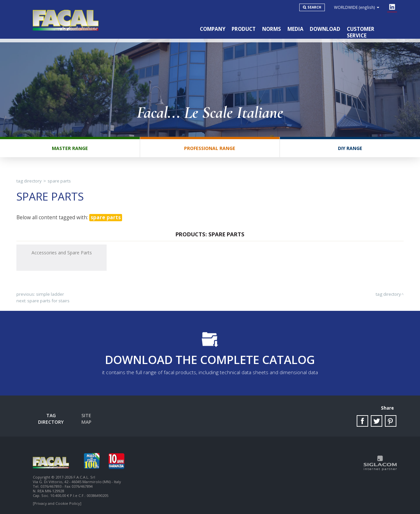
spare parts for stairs (48, 301)
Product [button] (243, 29)
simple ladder (50, 294)
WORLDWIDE (357, 7)
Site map (86, 416)
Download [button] (325, 29)
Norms (271, 29)
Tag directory (29, 181)
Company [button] (212, 29)
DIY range (350, 149)
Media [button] (295, 29)
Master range (70, 149)
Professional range (210, 149)
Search (314, 7)
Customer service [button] (371, 29)
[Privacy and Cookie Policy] (57, 502)
